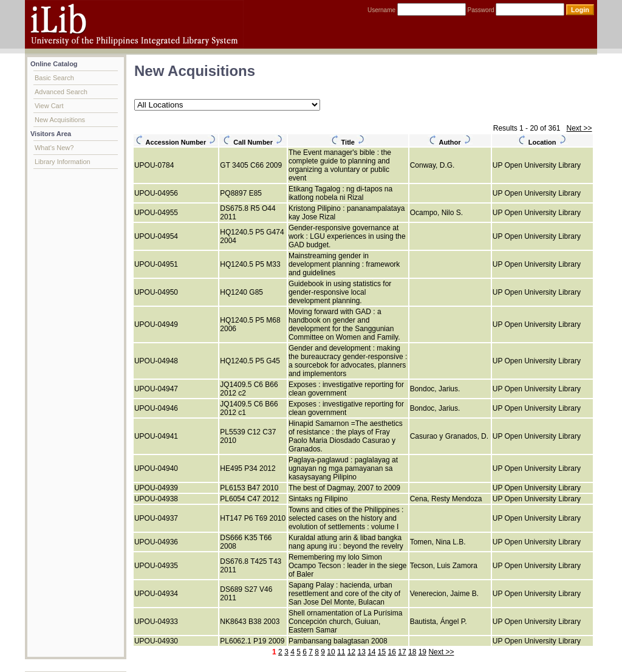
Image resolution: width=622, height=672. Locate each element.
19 (422, 652)
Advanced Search (61, 92)
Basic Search (54, 78)
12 (351, 652)
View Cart (49, 106)
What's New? (54, 148)
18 (412, 652)
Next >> (579, 128)
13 (361, 652)
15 (382, 652)
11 (341, 652)
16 (392, 652)
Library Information (63, 162)
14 (371, 652)
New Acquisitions (60, 120)
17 (402, 652)
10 (331, 652)
